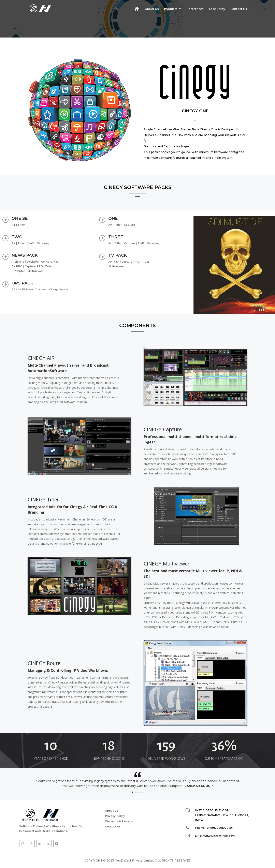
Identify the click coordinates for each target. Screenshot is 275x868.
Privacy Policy (115, 817)
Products (171, 9)
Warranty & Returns (119, 822)
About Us (152, 9)
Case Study (217, 9)
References (195, 9)
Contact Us (239, 9)
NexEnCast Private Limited (135, 861)
